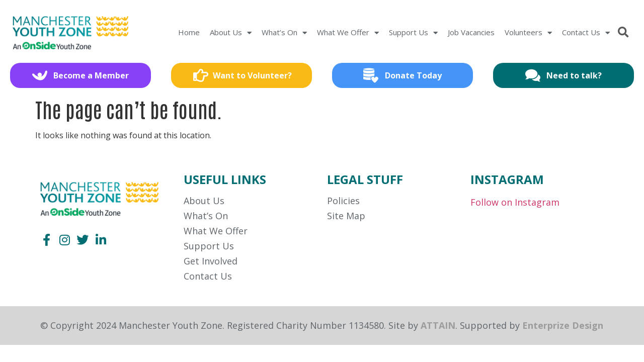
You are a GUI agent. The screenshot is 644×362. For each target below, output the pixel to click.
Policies (343, 201)
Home (189, 32)
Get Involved (211, 261)
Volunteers (528, 33)
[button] (623, 33)
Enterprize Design (563, 325)
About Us (231, 33)
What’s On (284, 33)
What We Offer (348, 33)
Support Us (413, 33)
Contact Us (586, 33)
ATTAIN (438, 325)
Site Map (346, 216)
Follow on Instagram (515, 202)
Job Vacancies (471, 32)
